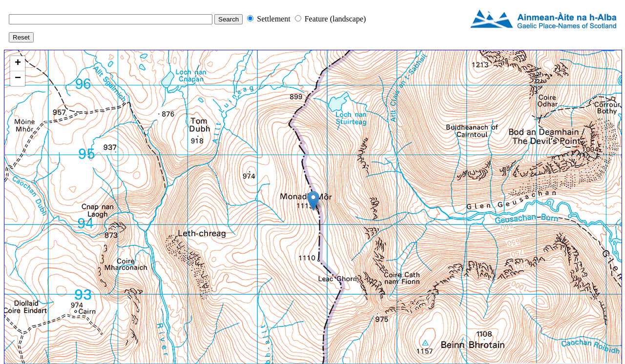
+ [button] (18, 63)
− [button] (18, 79)
